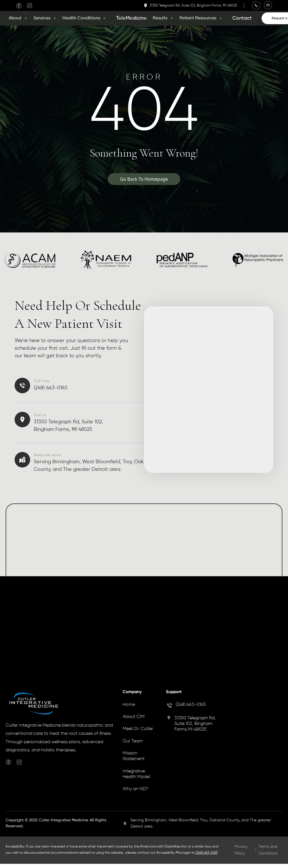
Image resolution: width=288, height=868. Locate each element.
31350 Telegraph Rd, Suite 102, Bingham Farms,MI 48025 (195, 724)
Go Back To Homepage (144, 179)
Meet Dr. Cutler (138, 729)
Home (129, 705)
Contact (242, 18)
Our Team (133, 741)
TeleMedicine (131, 18)
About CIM (134, 717)
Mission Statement (134, 756)
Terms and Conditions (268, 850)
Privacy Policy (241, 850)
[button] (20, 18)
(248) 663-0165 (191, 705)
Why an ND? (135, 789)
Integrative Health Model (136, 774)
